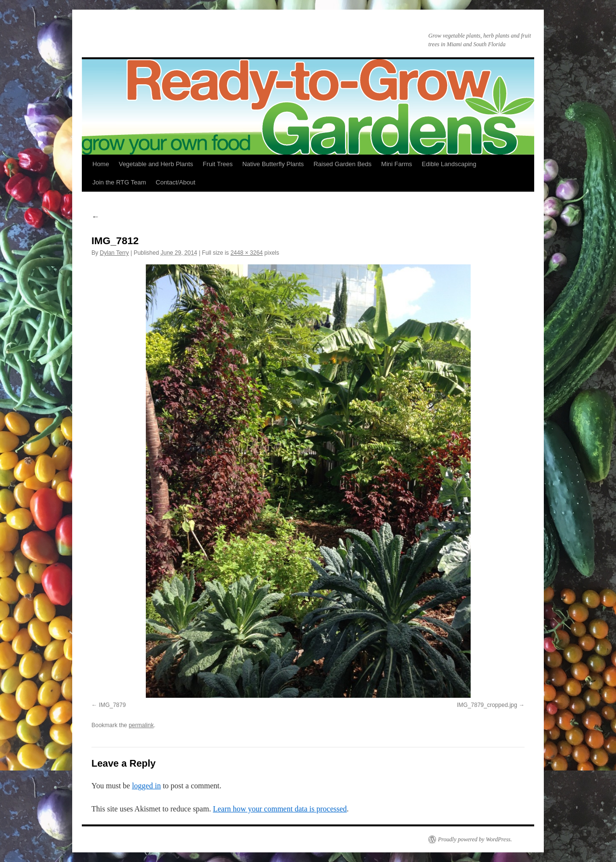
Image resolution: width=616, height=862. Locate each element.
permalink (141, 725)
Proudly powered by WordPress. (475, 839)
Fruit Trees (218, 164)
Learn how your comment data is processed (280, 809)
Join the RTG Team (119, 182)
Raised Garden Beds (342, 164)
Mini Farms (397, 164)
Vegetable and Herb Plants (156, 164)
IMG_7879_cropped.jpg (487, 705)
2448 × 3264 (247, 253)
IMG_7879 (112, 705)
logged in (146, 786)
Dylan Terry (114, 253)
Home (101, 164)
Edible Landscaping (449, 164)
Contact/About (176, 182)
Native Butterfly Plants (273, 164)
